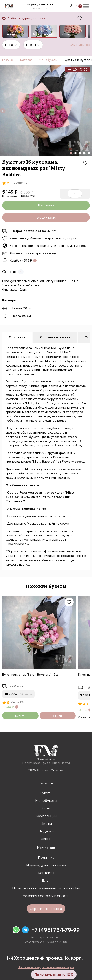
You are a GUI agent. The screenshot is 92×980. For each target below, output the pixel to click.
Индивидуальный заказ (46, 865)
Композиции (46, 816)
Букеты (46, 793)
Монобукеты (46, 800)
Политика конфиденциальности (46, 763)
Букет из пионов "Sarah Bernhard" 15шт (31, 675)
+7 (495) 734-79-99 (40, 4)
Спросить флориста (46, 909)
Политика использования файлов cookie (46, 888)
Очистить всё (80, 45)
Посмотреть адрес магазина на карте (46, 967)
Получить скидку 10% (54, 975)
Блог (46, 880)
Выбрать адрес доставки (27, 18)
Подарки (46, 831)
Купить (20, 716)
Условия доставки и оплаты (46, 896)
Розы (46, 808)
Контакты (46, 873)
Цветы (46, 823)
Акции (46, 839)
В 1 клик (58, 716)
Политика (46, 857)
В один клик (46, 217)
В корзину (46, 205)
